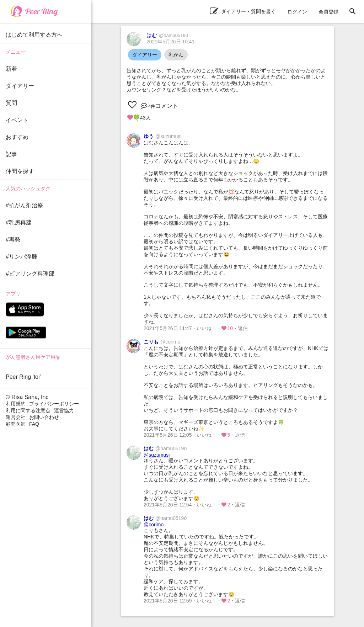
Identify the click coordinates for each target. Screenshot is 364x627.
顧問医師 (16, 424)
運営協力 (64, 410)
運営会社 (16, 417)
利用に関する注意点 (28, 410)
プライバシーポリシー (54, 404)
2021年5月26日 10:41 (170, 42)
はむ (167, 35)
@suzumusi (157, 455)
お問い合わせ (44, 417)
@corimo (154, 525)
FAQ (34, 424)
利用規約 (16, 404)
